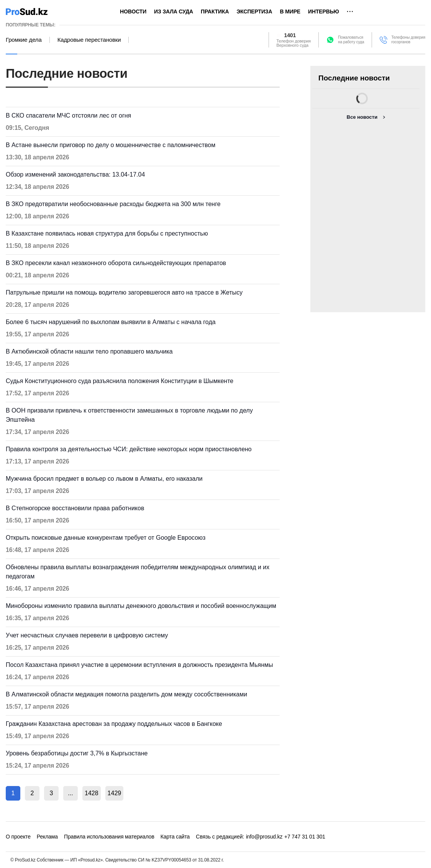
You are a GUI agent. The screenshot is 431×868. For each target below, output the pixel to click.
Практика (215, 11)
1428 (92, 793)
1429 (115, 793)
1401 (290, 35)
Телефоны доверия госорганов (408, 40)
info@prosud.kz (264, 837)
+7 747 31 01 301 (305, 837)
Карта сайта (175, 837)
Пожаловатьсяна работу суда (351, 40)
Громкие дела (24, 40)
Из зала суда (174, 11)
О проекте (18, 837)
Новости (133, 11)
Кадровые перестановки (89, 40)
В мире (290, 11)
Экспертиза (254, 11)
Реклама (47, 837)
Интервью (324, 11)
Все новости (362, 117)
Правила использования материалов (109, 837)
